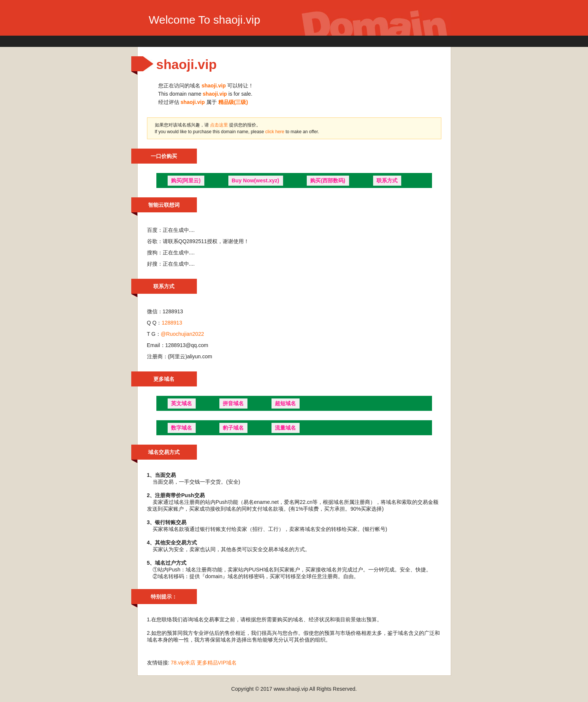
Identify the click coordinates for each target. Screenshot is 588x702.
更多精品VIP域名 (217, 663)
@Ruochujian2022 (182, 334)
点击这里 (219, 125)
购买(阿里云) (186, 180)
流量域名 (285, 428)
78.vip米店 (183, 663)
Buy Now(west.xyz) (256, 180)
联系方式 (387, 180)
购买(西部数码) (328, 180)
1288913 (172, 323)
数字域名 (181, 428)
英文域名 (181, 403)
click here (275, 132)
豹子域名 (233, 428)
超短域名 (285, 403)
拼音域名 (233, 403)
